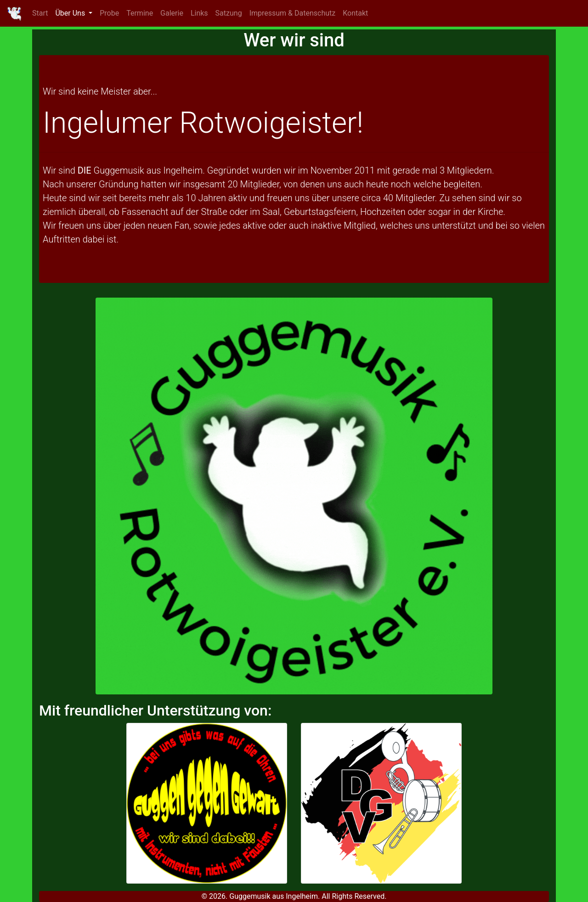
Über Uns (71, 13)
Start (40, 13)
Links (199, 13)
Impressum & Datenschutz (293, 13)
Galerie (172, 13)
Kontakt (355, 13)
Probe (109, 13)
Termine (140, 13)
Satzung (229, 13)
